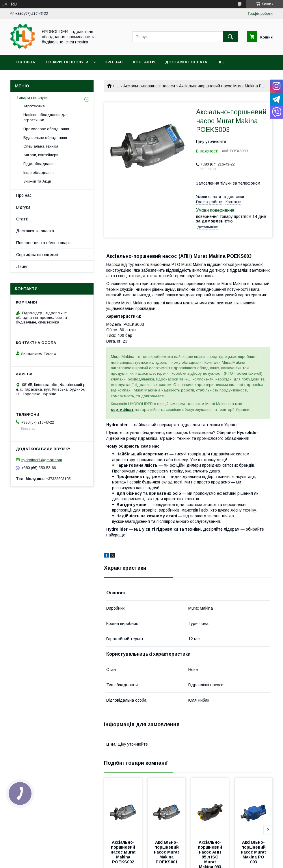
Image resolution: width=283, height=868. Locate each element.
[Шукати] (230, 37)
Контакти (144, 62)
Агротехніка (34, 106)
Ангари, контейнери (41, 155)
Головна (25, 62)
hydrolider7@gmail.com (42, 460)
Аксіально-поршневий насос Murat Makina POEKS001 (167, 852)
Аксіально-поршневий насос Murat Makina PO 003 (254, 852)
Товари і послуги (32, 98)
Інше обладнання (39, 173)
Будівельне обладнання (45, 138)
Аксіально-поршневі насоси (149, 86)
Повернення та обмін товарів (44, 243)
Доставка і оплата (186, 62)
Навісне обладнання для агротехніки (46, 117)
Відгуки (23, 207)
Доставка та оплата (35, 231)
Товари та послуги (67, 62)
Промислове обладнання (46, 129)
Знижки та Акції (37, 181)
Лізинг (22, 266)
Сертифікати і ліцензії (37, 255)
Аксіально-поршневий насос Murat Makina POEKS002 (124, 852)
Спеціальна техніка (41, 146)
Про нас (114, 62)
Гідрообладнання (39, 164)
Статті (22, 219)
